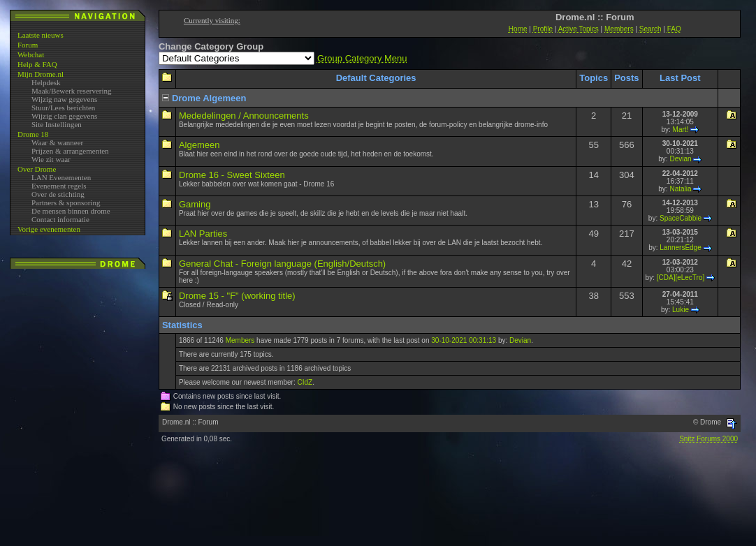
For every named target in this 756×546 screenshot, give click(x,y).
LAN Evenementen (61, 177)
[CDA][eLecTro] (681, 278)
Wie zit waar (51, 159)
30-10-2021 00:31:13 (464, 340)
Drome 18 (33, 134)
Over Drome (37, 169)
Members (240, 340)
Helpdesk (46, 82)
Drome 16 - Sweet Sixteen (232, 175)
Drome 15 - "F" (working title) (237, 296)
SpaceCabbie (681, 218)
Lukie (681, 310)
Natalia (680, 189)
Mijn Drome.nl (41, 74)
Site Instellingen (57, 124)
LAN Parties (203, 234)
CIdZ (305, 382)
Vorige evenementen (49, 229)
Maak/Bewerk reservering (72, 91)
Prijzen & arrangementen (70, 151)
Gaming (195, 204)
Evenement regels (59, 186)
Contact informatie (60, 219)
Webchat (31, 54)
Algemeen (199, 145)
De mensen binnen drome (71, 211)
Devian (680, 159)
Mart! (681, 130)
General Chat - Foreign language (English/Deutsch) (282, 264)
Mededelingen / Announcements (244, 116)
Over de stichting (58, 194)
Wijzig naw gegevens (64, 99)
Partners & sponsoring (66, 202)
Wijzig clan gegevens (64, 116)
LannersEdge (681, 248)
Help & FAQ (37, 64)
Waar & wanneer (57, 142)
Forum (28, 45)
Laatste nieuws (41, 35)
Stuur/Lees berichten (63, 108)
